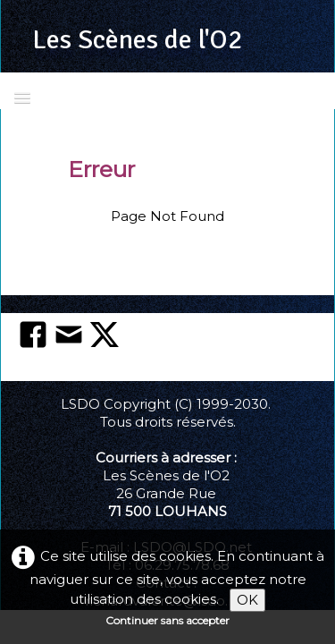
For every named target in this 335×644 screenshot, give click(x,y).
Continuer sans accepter (167, 620)
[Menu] (22, 97)
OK (247, 600)
